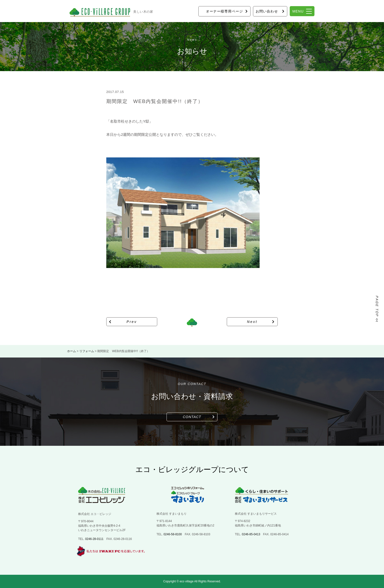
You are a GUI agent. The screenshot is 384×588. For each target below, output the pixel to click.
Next (252, 322)
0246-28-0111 (94, 539)
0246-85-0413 (251, 534)
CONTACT (192, 417)
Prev (132, 322)
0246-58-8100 (173, 534)
